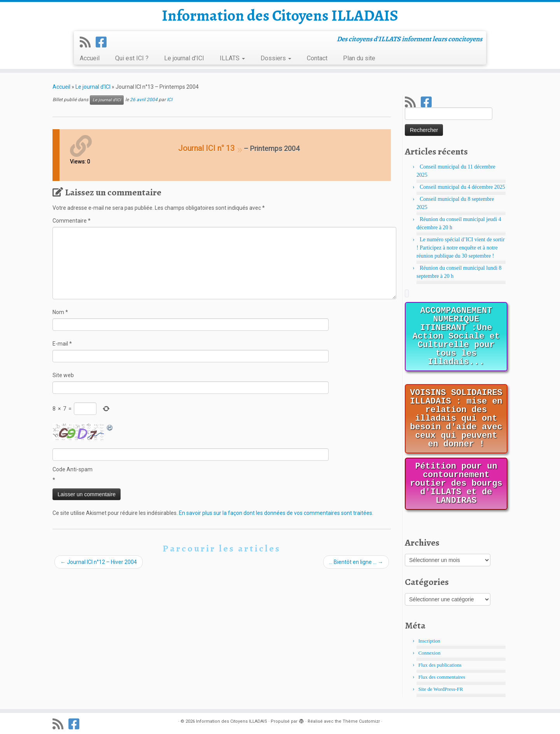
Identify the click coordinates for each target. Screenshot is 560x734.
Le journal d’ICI (184, 58)
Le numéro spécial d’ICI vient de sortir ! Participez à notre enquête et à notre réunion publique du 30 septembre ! (461, 248)
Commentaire (72, 221)
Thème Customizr (361, 721)
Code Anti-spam (73, 469)
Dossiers (276, 58)
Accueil (90, 58)
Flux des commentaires (442, 677)
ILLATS (232, 58)
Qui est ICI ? (132, 58)
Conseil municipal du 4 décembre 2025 (462, 187)
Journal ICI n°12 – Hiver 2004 (99, 562)
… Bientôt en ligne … (356, 562)
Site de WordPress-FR (441, 689)
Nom (60, 312)
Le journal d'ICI (93, 87)
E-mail (62, 344)
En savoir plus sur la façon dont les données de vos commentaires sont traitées (276, 513)
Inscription (429, 641)
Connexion (430, 653)
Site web (63, 375)
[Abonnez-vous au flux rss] (88, 42)
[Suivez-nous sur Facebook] (104, 42)
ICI (170, 100)
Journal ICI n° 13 (206, 148)
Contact (317, 58)
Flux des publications (440, 665)
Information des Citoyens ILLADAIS (280, 16)
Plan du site (359, 58)
